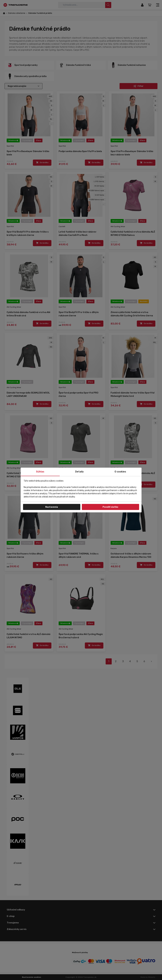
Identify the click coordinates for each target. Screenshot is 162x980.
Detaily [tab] (79, 472)
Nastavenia (52, 507)
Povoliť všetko (110, 507)
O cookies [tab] (120, 472)
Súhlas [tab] (40, 472)
